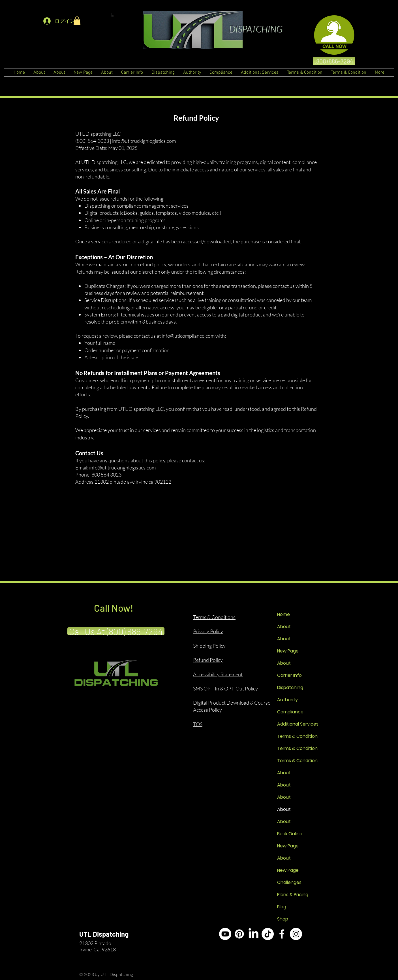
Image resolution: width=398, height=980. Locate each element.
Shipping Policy (209, 646)
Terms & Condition (297, 736)
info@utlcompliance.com (188, 336)
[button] (77, 21)
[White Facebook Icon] (282, 934)
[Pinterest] (239, 934)
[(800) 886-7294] (334, 61)
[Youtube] (225, 934)
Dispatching (290, 687)
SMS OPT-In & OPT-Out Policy (225, 688)
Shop (283, 919)
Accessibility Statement (218, 674)
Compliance (290, 712)
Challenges (289, 882)
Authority (287, 700)
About (284, 627)
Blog (282, 907)
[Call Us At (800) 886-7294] (116, 631)
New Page (288, 651)
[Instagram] (296, 934)
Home (283, 614)
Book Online (290, 834)
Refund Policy (208, 660)
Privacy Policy (208, 631)
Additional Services (297, 724)
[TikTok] (268, 934)
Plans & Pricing (293, 895)
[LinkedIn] (253, 934)
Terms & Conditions (214, 617)
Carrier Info (289, 675)
